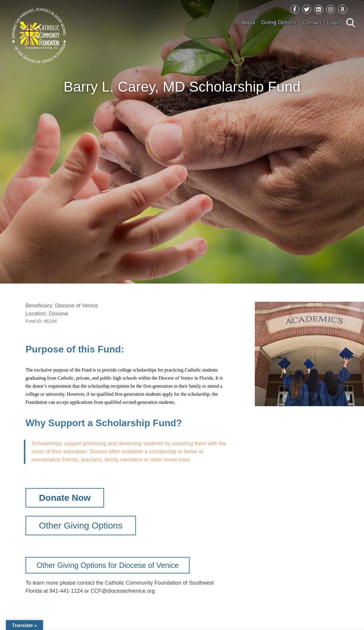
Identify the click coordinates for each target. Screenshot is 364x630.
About (248, 22)
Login (333, 22)
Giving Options (279, 22)
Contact (311, 22)
